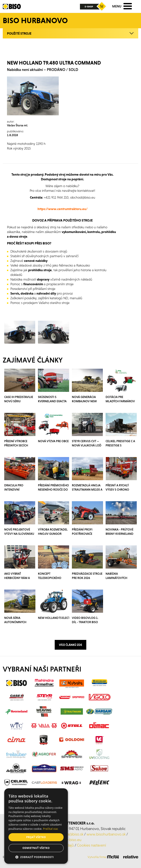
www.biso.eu (70, 840)
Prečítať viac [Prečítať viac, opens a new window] (51, 829)
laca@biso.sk (73, 834)
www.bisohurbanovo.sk (106, 834)
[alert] (36, 826)
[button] (36, 857)
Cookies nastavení (91, 845)
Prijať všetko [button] (36, 837)
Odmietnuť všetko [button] (36, 848)
